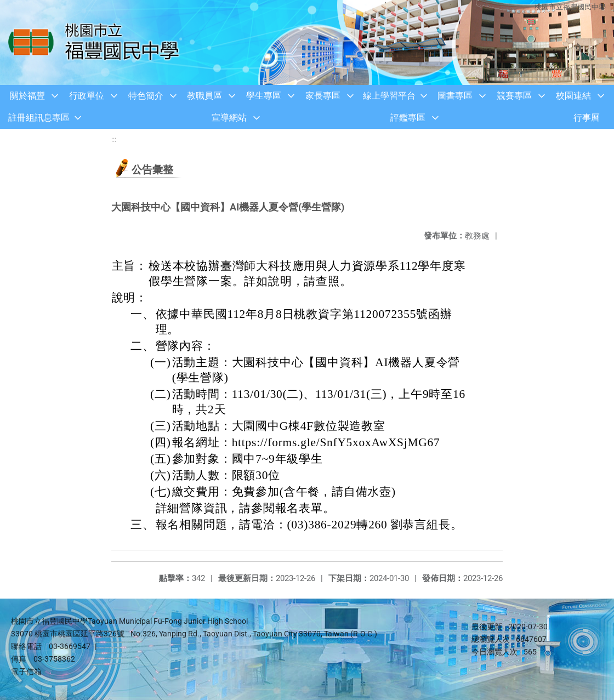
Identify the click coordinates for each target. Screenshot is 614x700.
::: (114, 140)
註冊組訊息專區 (39, 118)
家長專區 (323, 96)
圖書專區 (455, 96)
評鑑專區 (408, 118)
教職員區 (204, 96)
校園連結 (573, 96)
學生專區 (264, 96)
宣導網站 (229, 118)
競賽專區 (514, 96)
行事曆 (587, 118)
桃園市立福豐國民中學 (570, 7)
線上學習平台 (389, 96)
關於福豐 (27, 96)
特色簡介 (146, 96)
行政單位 (87, 96)
